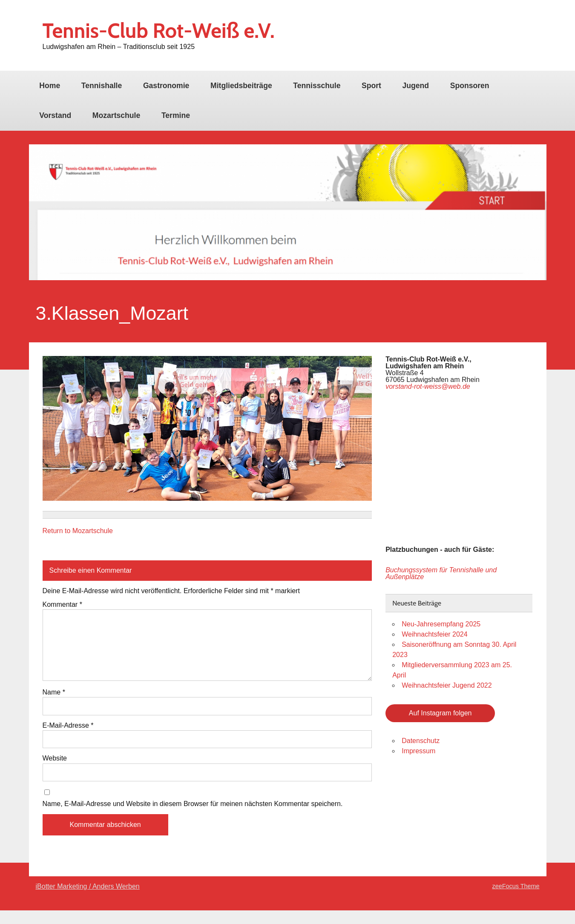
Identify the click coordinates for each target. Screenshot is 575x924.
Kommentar (62, 605)
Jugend (416, 86)
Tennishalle (102, 86)
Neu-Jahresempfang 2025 (441, 624)
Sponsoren (470, 86)
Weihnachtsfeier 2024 (434, 634)
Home (50, 86)
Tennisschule (317, 86)
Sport (371, 86)
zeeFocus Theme (516, 886)
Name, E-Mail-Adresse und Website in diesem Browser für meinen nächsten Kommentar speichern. (193, 804)
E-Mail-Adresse (68, 726)
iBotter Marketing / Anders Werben (88, 886)
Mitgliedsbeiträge (241, 86)
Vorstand (55, 115)
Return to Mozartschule (78, 531)
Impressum (418, 751)
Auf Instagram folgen (440, 713)
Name (54, 692)
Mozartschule (116, 115)
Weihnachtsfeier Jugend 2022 (447, 685)
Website (55, 758)
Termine (176, 115)
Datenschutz (421, 741)
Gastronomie (166, 86)
